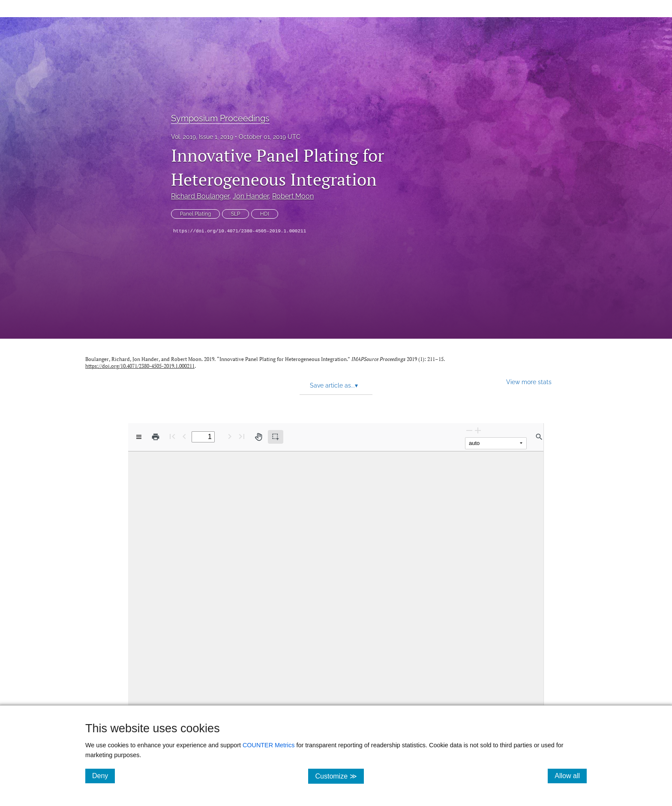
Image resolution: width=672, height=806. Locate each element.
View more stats (529, 382)
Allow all (571, 776)
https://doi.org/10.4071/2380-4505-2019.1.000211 (240, 231)
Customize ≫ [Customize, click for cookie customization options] (339, 776)
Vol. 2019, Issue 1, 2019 (202, 137)
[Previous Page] (184, 436)
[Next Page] (230, 436)
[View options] (139, 437)
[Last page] (242, 436)
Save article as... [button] (334, 385)
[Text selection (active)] (276, 437)
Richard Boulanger (200, 196)
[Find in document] (539, 437)
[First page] (172, 436)
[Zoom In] (478, 430)
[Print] (156, 437)
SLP (235, 214)
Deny (103, 776)
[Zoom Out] (469, 430)
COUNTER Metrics (269, 745)
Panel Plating (195, 214)
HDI (265, 214)
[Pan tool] (258, 437)
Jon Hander (251, 196)
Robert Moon (293, 196)
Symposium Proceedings (220, 118)
